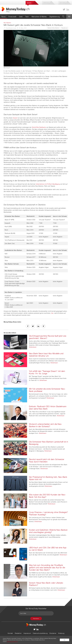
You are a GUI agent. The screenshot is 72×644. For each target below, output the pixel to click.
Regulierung (64, 28)
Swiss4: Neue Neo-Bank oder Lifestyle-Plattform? (46, 584)
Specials (46, 3)
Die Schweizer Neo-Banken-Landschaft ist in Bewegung (49, 443)
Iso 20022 (63, 3)
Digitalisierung (55, 17)
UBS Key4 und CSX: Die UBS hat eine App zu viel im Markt (48, 549)
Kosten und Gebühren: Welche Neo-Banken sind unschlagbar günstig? (48, 531)
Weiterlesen (33, 347)
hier (52, 313)
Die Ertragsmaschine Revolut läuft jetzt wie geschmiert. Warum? (48, 337)
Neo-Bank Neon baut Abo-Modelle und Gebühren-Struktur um (46, 355)
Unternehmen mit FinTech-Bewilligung (48, 184)
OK (64, 640)
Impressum (27, 633)
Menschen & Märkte (39, 17)
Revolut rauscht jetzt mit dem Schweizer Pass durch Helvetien (47, 460)
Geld (21, 17)
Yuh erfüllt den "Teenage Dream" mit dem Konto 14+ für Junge (47, 372)
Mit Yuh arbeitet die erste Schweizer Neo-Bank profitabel (47, 390)
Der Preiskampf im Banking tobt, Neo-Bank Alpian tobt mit (48, 478)
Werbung (61, 633)
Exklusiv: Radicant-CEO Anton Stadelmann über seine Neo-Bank (48, 408)
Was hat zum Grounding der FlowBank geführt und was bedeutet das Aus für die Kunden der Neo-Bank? (47, 567)
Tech (27, 17)
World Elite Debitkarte (39, 127)
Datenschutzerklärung (40, 633)
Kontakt (10, 633)
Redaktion (18, 633)
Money (29, 3)
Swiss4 (15, 118)
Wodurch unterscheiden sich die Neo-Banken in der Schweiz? (46, 425)
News (4, 17)
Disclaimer (53, 633)
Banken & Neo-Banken (53, 28)
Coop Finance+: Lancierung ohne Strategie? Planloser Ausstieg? (48, 513)
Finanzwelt (12, 17)
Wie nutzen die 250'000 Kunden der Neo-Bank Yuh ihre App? (47, 496)
